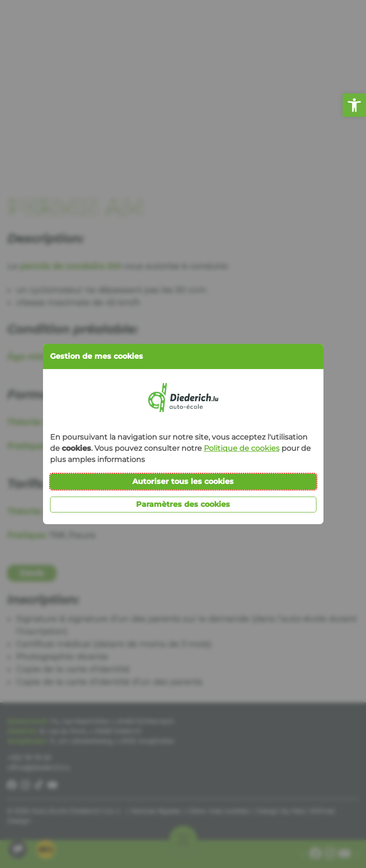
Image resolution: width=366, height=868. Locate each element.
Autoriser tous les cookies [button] (183, 481)
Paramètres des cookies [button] (183, 504)
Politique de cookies (242, 448)
